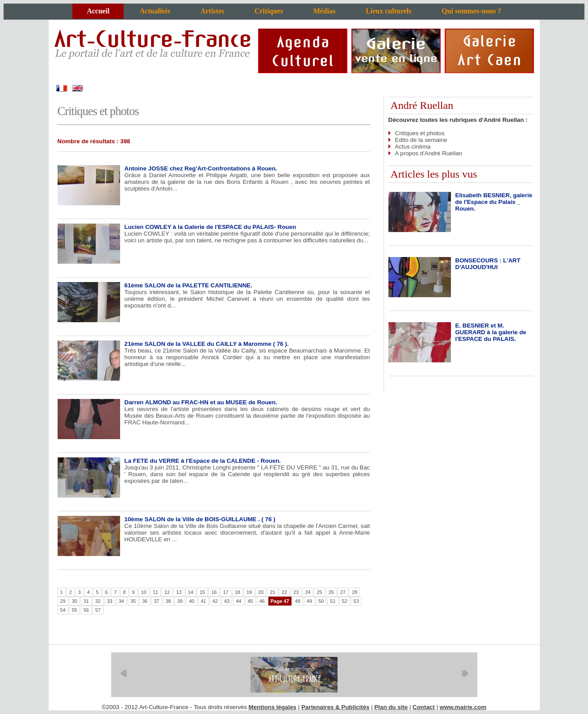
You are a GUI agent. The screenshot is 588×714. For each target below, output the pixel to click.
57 (98, 610)
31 (86, 601)
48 (298, 601)
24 (308, 592)
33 (110, 601)
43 (227, 601)
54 (63, 610)
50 (321, 601)
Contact (424, 707)
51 (333, 601)
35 (133, 601)
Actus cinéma (413, 147)
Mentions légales (273, 707)
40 (192, 601)
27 (343, 592)
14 (191, 592)
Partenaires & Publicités (336, 707)
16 (214, 592)
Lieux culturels (388, 11)
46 (262, 601)
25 (319, 592)
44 (238, 601)
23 (296, 592)
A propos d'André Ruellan (429, 153)
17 (225, 592)
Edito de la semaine (421, 140)
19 (249, 592)
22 (284, 592)
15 (202, 592)
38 (168, 601)
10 (144, 592)
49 (309, 601)
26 (331, 592)
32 (98, 601)
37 (157, 601)
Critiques (269, 11)
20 (261, 592)
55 (75, 610)
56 (86, 610)
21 (272, 592)
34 (121, 601)
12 (167, 592)
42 (215, 601)
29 (63, 601)
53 (356, 601)
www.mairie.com (463, 707)
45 (250, 601)
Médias (325, 11)
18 (238, 592)
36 (145, 601)
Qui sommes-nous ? (471, 11)
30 (75, 601)
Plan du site (391, 707)
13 (179, 592)
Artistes (212, 11)
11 (155, 592)
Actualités (155, 11)
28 (354, 592)
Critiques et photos (420, 133)
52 (345, 601)
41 (204, 601)
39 (180, 601)
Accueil (98, 11)
